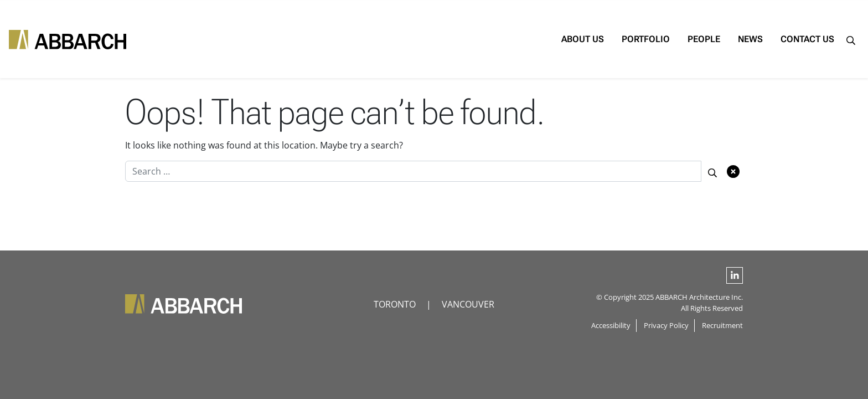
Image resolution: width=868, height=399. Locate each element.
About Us (552, 39)
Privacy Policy (666, 325)
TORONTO (395, 304)
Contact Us (777, 39)
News (720, 39)
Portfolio (615, 39)
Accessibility (611, 325)
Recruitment (722, 325)
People (673, 39)
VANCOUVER (468, 304)
